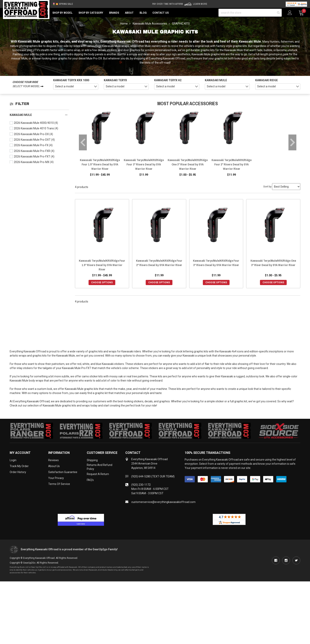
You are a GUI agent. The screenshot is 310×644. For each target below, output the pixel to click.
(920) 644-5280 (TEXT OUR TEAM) (153, 476)
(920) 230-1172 (141, 485)
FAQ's (90, 480)
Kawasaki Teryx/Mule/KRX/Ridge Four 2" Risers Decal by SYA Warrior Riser (232, 164)
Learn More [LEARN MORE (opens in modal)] (200, 4)
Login (13, 460)
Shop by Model (62, 13)
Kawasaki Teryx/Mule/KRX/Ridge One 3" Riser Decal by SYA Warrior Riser (188, 164)
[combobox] (76, 87)
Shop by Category (91, 13)
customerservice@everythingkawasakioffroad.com (163, 502)
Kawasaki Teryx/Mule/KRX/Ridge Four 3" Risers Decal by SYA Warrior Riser (144, 164)
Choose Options (102, 282)
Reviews (53, 460)
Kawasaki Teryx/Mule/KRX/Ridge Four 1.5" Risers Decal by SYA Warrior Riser (100, 164)
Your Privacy (56, 478)
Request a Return (98, 474)
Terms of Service (59, 484)
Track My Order (19, 466)
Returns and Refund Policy (100, 467)
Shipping (92, 460)
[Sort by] (286, 187)
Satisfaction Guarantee (63, 472)
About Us (54, 466)
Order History (18, 472)
